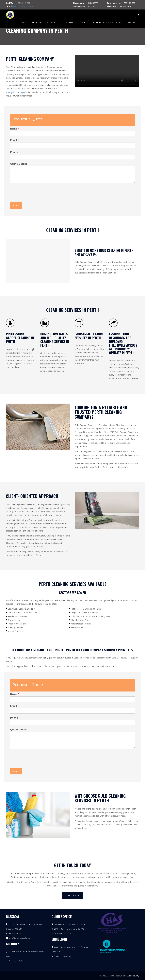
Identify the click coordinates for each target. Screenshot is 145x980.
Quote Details (19, 164)
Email (14, 140)
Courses (83, 23)
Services (52, 23)
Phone (14, 152)
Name (15, 129)
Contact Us (72, 896)
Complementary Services (107, 23)
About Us (37, 23)
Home (24, 23)
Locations (68, 23)
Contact (132, 23)
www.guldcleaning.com (17, 92)
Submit (16, 205)
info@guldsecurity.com (24, 6)
